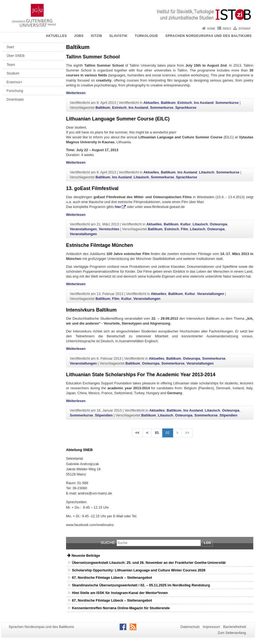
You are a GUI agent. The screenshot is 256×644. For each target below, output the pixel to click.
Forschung (15, 91)
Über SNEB (15, 56)
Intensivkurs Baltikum (91, 310)
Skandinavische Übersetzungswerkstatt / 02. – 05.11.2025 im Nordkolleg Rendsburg (141, 585)
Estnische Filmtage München (100, 245)
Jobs (79, 36)
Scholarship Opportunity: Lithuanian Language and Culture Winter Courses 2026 (139, 570)
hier (118, 207)
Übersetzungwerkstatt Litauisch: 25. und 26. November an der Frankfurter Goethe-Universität (149, 563)
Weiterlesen (76, 93)
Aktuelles (56, 36)
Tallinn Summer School (93, 57)
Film (185, 229)
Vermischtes (109, 229)
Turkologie (146, 36)
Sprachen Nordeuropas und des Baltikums (208, 36)
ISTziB (96, 36)
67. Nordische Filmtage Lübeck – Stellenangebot (112, 578)
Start (10, 47)
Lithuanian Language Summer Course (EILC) (118, 119)
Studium (13, 73)
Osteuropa (218, 224)
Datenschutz (190, 627)
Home (211, 29)
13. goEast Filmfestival (92, 188)
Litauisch (207, 172)
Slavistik (118, 36)
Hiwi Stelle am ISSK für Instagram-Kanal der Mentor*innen (120, 593)
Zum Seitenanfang (232, 633)
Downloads (15, 99)
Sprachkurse (186, 108)
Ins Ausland (204, 103)
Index (227, 29)
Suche (108, 542)
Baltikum (168, 103)
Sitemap (245, 29)
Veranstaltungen (83, 229)
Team (11, 65)
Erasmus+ (14, 82)
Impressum (211, 627)
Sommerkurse (227, 103)
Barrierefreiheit (235, 627)
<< (137, 433)
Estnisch (185, 103)
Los (207, 543)
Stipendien (104, 415)
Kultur (186, 224)
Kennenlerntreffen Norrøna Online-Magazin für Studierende (121, 608)
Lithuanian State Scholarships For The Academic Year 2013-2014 (141, 375)
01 (157, 433)
